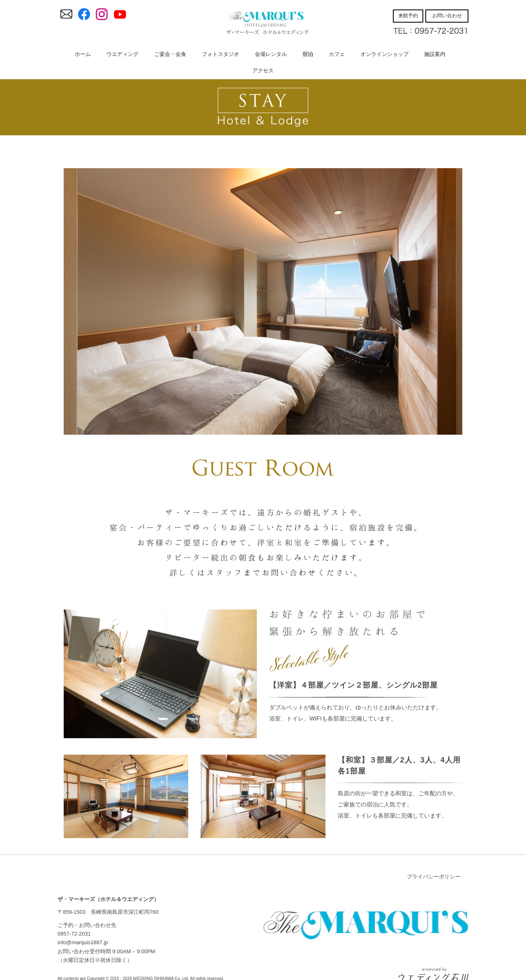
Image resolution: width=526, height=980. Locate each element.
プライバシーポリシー (434, 877)
